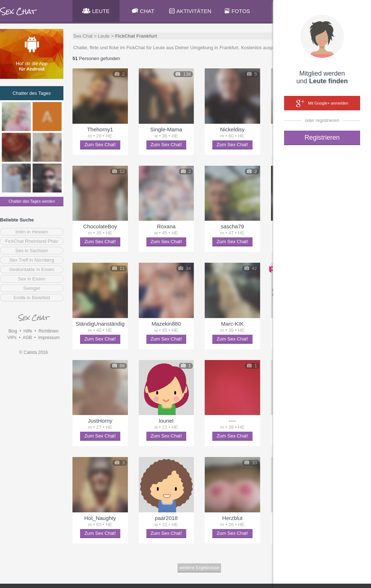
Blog (13, 331)
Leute (104, 36)
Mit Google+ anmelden (322, 103)
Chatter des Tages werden (32, 201)
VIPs (12, 338)
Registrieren (322, 138)
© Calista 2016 (34, 352)
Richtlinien (48, 331)
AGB (27, 338)
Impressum (49, 338)
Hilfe (28, 331)
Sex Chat (83, 36)
